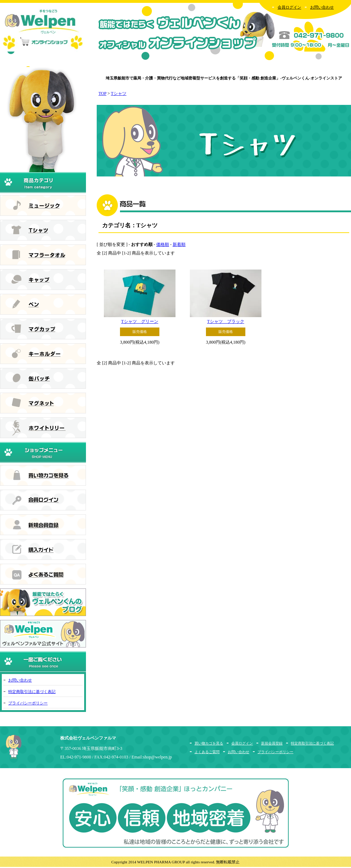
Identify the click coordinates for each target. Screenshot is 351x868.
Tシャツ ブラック (225, 321)
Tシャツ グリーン (140, 321)
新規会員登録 (272, 743)
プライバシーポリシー (28, 703)
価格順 (163, 244)
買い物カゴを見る (209, 743)
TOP (102, 93)
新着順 (179, 244)
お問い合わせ (322, 7)
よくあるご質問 (207, 752)
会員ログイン (289, 7)
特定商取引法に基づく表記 (32, 692)
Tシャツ (119, 93)
